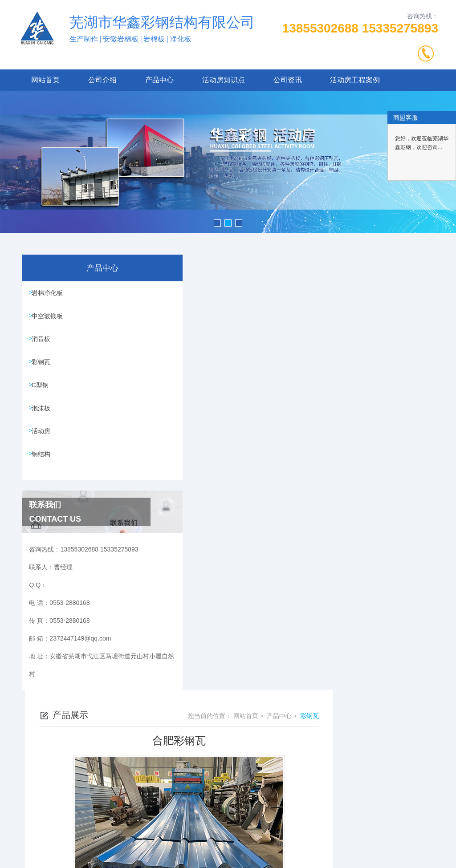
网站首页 (45, 80)
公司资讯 (288, 80)
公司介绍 (102, 80)
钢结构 (43, 471)
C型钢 (42, 395)
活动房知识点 (224, 80)
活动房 (43, 446)
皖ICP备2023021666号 (291, 776)
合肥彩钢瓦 (192, 589)
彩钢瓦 (43, 370)
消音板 (43, 345)
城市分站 (24, 858)
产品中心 (159, 80)
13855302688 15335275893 (360, 28)
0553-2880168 (158, 762)
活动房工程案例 (355, 80)
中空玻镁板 (49, 319)
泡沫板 (43, 421)
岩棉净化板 (49, 294)
